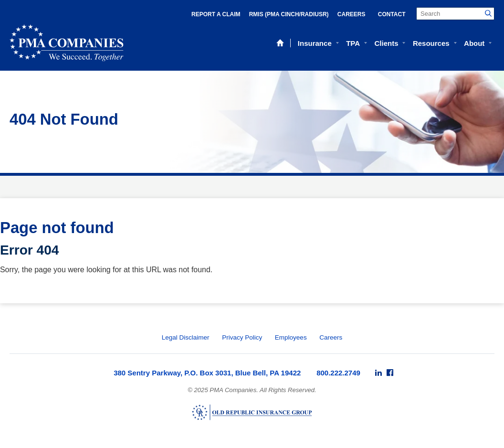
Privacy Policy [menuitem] (242, 337)
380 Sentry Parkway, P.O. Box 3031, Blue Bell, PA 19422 (207, 373)
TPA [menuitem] (353, 43)
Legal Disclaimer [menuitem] (186, 337)
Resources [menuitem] (431, 43)
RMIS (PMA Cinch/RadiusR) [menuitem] (289, 14)
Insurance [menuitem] (315, 43)
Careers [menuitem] (352, 14)
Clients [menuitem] (386, 43)
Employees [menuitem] (291, 337)
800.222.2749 (338, 373)
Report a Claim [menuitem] (216, 14)
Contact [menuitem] (392, 14)
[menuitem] (378, 373)
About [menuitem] (474, 43)
